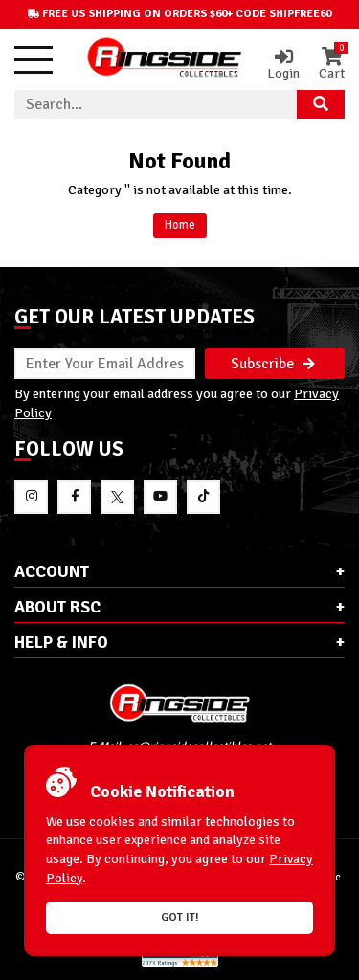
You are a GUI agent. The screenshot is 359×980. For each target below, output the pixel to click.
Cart (332, 64)
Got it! (180, 917)
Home (180, 225)
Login (283, 64)
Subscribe (273, 364)
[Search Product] (321, 104)
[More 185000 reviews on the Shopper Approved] (180, 963)
